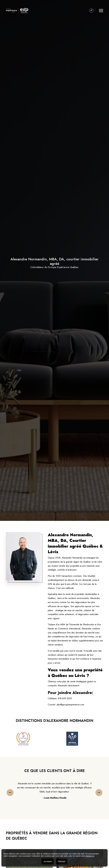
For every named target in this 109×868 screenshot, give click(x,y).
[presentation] (10, 793)
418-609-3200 (65, 698)
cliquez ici (90, 856)
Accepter (48, 861)
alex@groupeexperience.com (70, 705)
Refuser (62, 861)
